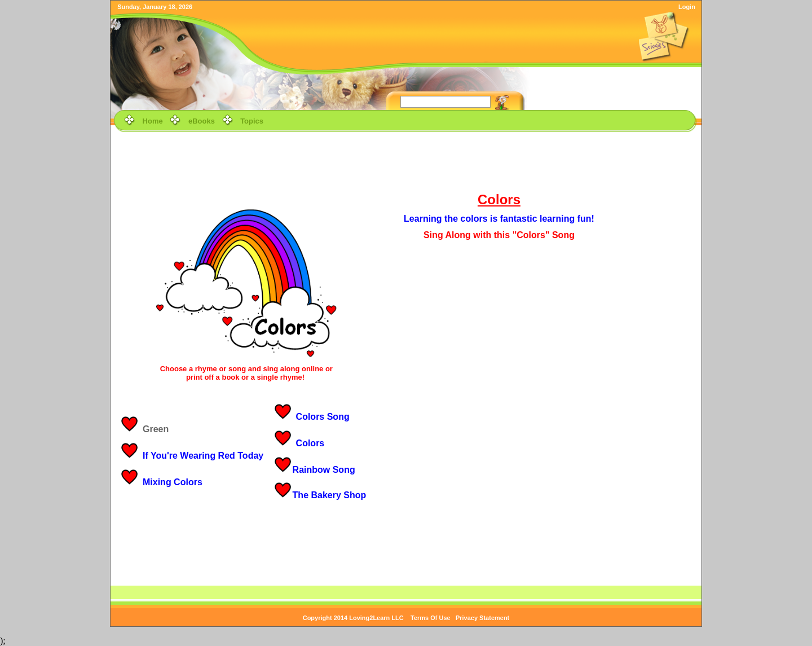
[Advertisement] (406, 160)
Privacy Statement (482, 618)
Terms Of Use (431, 618)
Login (687, 7)
